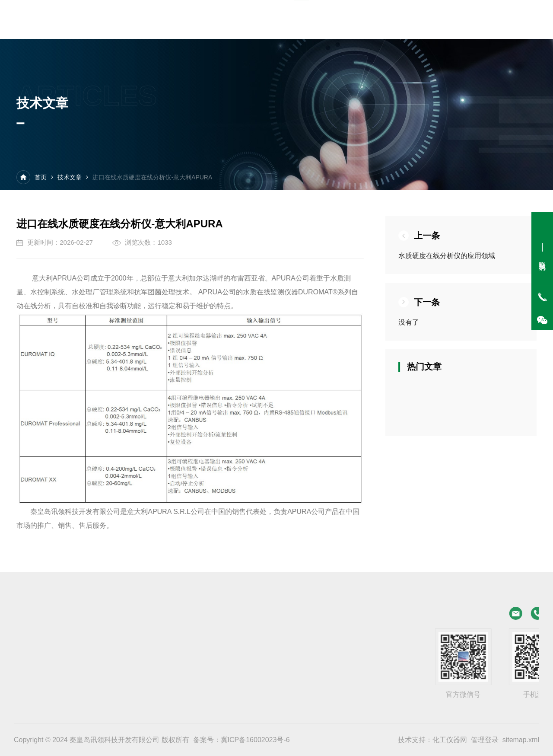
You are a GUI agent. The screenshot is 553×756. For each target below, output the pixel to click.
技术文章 (70, 179)
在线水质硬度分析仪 (117, 636)
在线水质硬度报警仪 (117, 651)
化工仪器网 (450, 740)
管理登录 (485, 740)
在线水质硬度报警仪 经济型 (39, 651)
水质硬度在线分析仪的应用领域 (454, 256)
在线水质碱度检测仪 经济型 (39, 666)
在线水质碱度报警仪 (29, 681)
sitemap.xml (521, 740)
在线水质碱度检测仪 (117, 666)
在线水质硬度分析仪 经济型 (39, 636)
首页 (41, 179)
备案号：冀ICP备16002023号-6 (242, 740)
